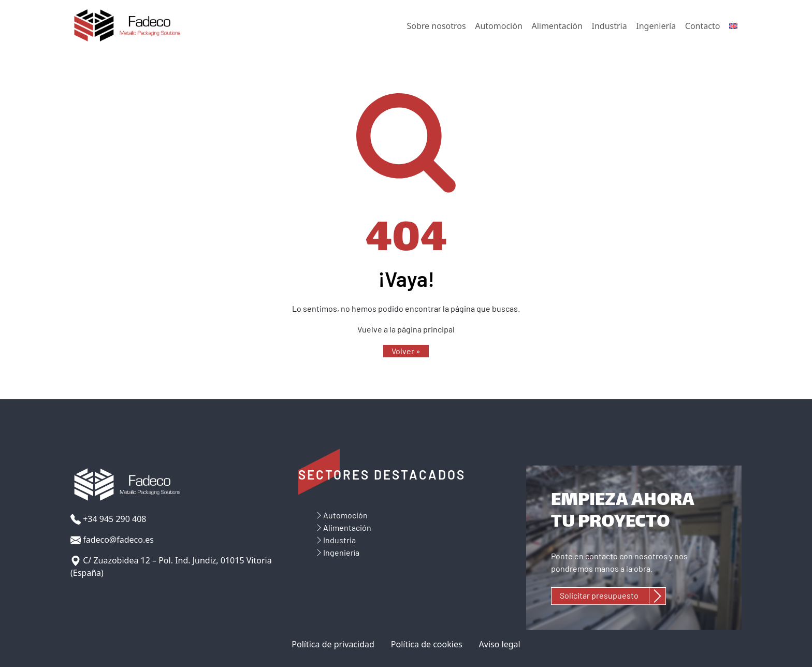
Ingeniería (656, 26)
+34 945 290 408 (108, 519)
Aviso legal (500, 644)
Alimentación (557, 26)
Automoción (499, 26)
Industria (610, 26)
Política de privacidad (333, 644)
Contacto (703, 26)
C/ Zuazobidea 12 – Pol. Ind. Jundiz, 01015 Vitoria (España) (171, 567)
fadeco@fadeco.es (112, 540)
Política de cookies (427, 644)
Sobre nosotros (437, 26)
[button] (406, 351)
